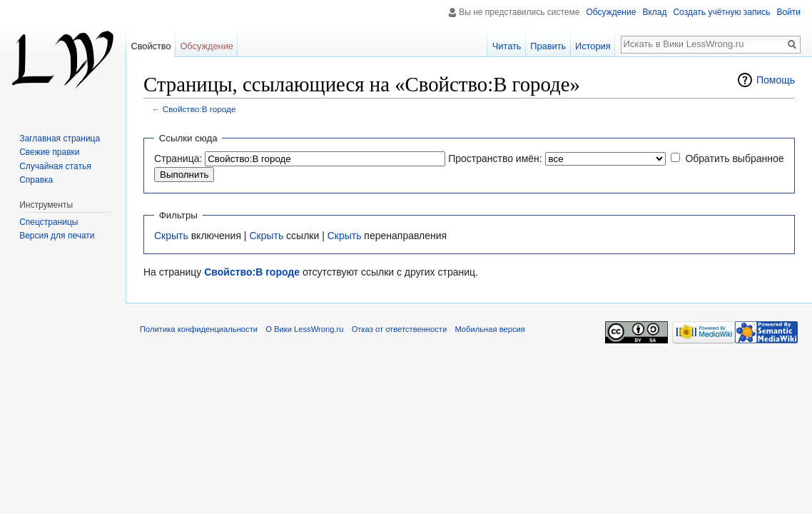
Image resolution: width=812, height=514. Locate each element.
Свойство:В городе (199, 109)
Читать (507, 46)
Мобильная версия (489, 329)
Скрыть (171, 236)
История (593, 46)
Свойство (151, 46)
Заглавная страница (60, 138)
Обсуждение (611, 12)
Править (548, 46)
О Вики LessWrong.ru (304, 329)
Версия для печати (57, 236)
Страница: (178, 158)
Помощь (776, 80)
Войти (788, 12)
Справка (36, 180)
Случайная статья (55, 166)
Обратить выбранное (734, 158)
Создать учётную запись (721, 12)
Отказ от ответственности (400, 329)
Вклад (654, 12)
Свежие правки (49, 152)
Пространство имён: (495, 158)
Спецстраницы (49, 222)
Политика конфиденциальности (199, 329)
